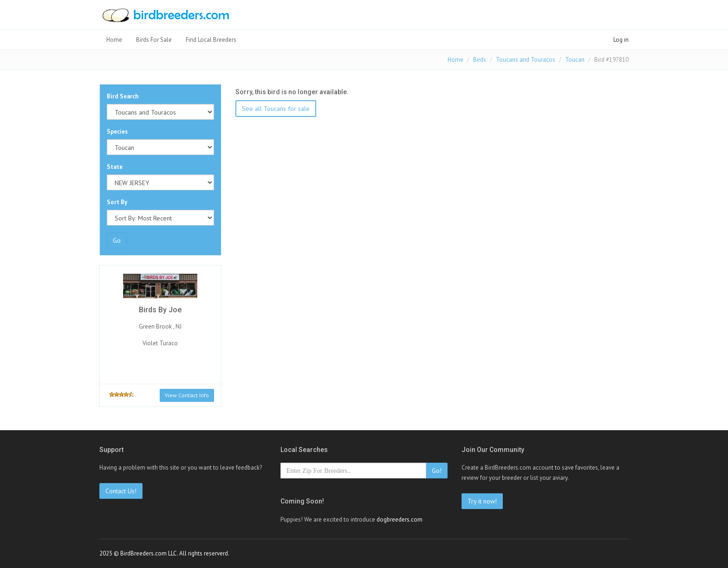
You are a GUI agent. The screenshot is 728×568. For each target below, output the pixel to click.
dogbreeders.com (400, 520)
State (115, 167)
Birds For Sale (154, 40)
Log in (621, 40)
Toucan (575, 60)
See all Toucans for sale (276, 109)
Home (114, 40)
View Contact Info (187, 395)
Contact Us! (121, 491)
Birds (480, 60)
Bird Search (123, 96)
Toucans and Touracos (526, 60)
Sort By (117, 202)
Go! (437, 471)
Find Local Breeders (211, 40)
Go (117, 240)
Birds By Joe (160, 310)
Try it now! (482, 501)
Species (117, 132)
